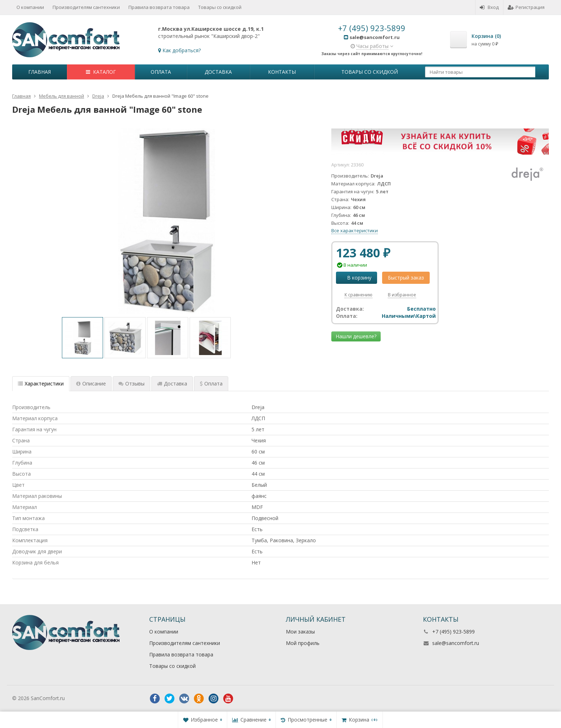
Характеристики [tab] (41, 384)
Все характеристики (355, 230)
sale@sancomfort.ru (456, 643)
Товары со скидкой (220, 7)
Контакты (282, 72)
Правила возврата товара (159, 7)
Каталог (101, 72)
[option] (82, 338)
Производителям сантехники (86, 7)
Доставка (218, 72)
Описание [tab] (91, 384)
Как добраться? (182, 50)
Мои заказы (300, 632)
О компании (30, 7)
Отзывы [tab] (131, 384)
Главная (40, 72)
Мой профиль (303, 643)
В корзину (355, 278)
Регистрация (526, 7)
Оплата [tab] (211, 384)
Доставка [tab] (172, 384)
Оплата (161, 72)
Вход (489, 7)
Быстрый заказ (406, 278)
